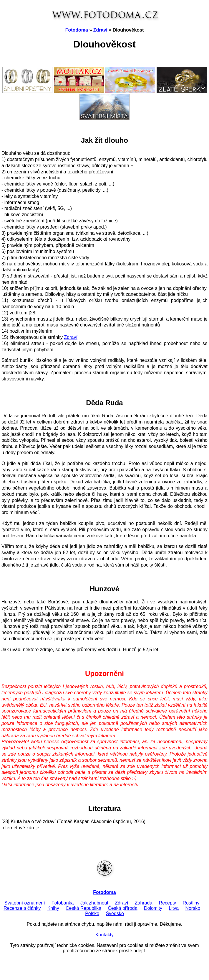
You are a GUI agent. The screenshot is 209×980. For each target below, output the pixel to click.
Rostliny (191, 903)
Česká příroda (123, 908)
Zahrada (144, 903)
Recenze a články (22, 908)
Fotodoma (77, 30)
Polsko (92, 913)
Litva (174, 908)
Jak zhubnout (94, 903)
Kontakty (104, 935)
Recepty (168, 903)
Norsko (193, 908)
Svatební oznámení (25, 903)
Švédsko (115, 913)
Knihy (53, 908)
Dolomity (153, 908)
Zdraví (100, 30)
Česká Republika (83, 908)
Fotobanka (63, 903)
